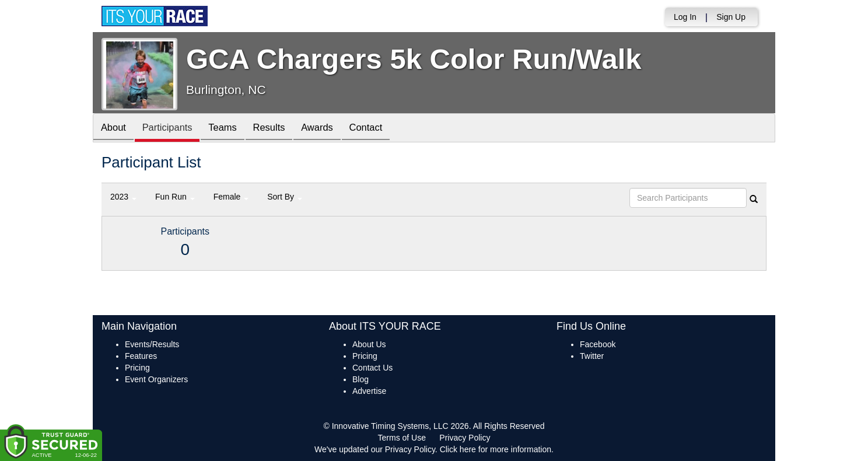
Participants (172, 129)
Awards (331, 129)
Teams (231, 129)
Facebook (598, 344)
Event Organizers (156, 379)
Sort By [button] (285, 197)
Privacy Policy (465, 438)
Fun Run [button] (175, 197)
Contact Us (372, 368)
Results (280, 129)
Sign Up (731, 17)
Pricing (137, 368)
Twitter (592, 356)
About (115, 129)
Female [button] (231, 197)
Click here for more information (496, 449)
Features (141, 356)
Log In (685, 17)
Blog (360, 379)
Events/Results (152, 344)
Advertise (369, 391)
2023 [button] (123, 197)
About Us (369, 344)
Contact (383, 129)
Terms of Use (402, 438)
